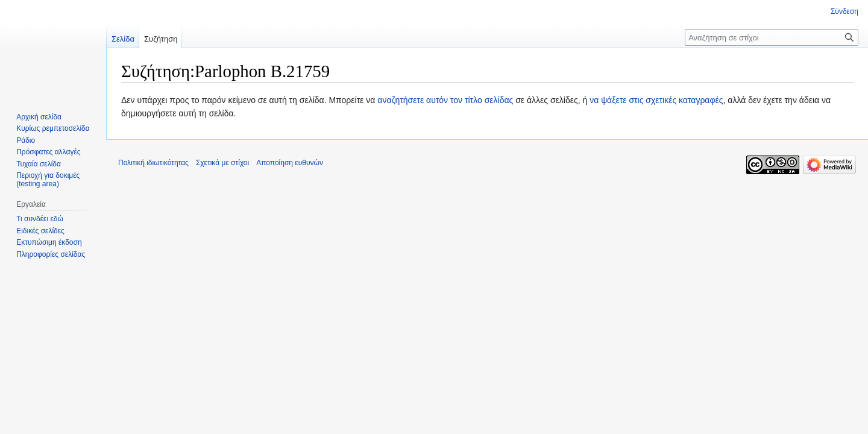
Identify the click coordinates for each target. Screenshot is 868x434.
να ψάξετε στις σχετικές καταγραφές (656, 100)
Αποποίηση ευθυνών (290, 163)
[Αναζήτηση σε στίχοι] (772, 37)
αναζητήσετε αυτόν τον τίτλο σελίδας (445, 100)
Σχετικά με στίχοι (222, 163)
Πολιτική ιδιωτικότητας (153, 163)
